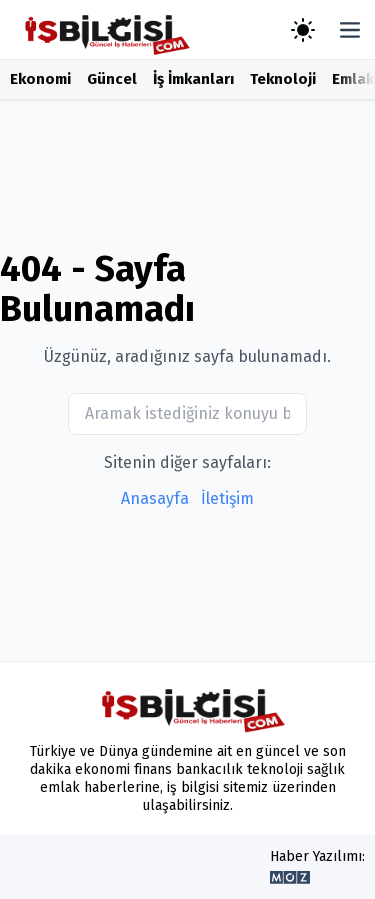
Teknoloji (283, 79)
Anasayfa (155, 498)
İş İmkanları (193, 79)
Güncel (112, 79)
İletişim (227, 498)
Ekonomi (40, 79)
